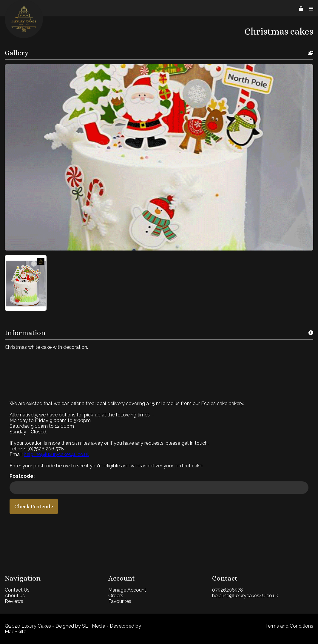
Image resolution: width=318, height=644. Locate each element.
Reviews (14, 601)
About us (15, 596)
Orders (116, 596)
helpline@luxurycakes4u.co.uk (57, 454)
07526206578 (228, 590)
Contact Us (17, 590)
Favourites (120, 601)
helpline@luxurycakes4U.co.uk (245, 596)
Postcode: (22, 476)
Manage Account (127, 590)
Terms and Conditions (289, 626)
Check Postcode (34, 506)
